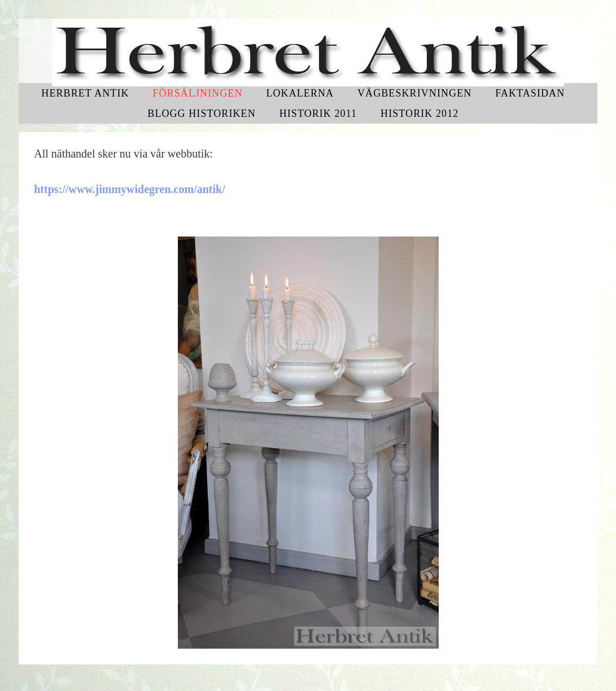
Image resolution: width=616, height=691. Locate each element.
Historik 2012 (420, 113)
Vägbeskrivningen (414, 93)
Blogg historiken (201, 113)
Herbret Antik (85, 93)
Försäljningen (197, 93)
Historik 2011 (318, 113)
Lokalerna (300, 93)
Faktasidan (530, 93)
